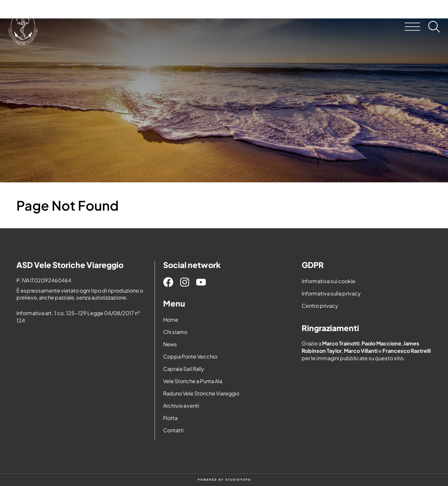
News (170, 344)
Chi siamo (175, 332)
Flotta (170, 418)
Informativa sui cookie (329, 281)
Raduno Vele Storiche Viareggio (201, 393)
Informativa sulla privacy (331, 293)
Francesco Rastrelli (407, 351)
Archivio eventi (181, 406)
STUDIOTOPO (238, 480)
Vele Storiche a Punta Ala (193, 381)
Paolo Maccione (381, 343)
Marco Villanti (361, 351)
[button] (412, 27)
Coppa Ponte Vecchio (190, 357)
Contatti (173, 430)
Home (171, 320)
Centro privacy (320, 306)
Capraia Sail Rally (184, 369)
